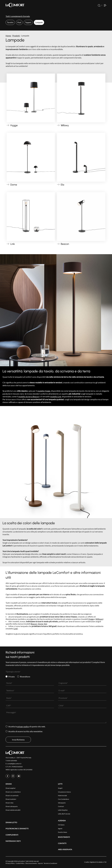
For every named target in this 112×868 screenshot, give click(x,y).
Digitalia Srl (93, 862)
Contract (61, 806)
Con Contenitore (63, 799)
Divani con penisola (12, 796)
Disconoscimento (31, 863)
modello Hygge (44, 391)
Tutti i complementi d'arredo (18, 16)
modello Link (56, 396)
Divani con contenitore (13, 792)
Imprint (40, 863)
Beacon (34, 624)
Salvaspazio (62, 803)
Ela (45, 624)
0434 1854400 (12, 761)
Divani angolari (11, 788)
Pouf (19, 22)
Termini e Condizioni (50, 863)
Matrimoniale (62, 796)
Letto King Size (63, 810)
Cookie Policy (20, 863)
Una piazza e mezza (64, 792)
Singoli (60, 788)
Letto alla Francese (64, 814)
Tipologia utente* (13, 672)
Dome (40, 624)
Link (15, 629)
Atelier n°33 (102, 862)
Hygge (91, 619)
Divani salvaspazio (12, 806)
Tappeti (28, 22)
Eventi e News (62, 832)
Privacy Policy (23, 726)
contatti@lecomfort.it (14, 764)
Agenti (60, 829)
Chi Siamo (61, 825)
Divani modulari (11, 799)
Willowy (99, 619)
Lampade (39, 22)
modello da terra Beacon (29, 396)
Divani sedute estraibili (13, 810)
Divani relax (9, 803)
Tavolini (10, 22)
